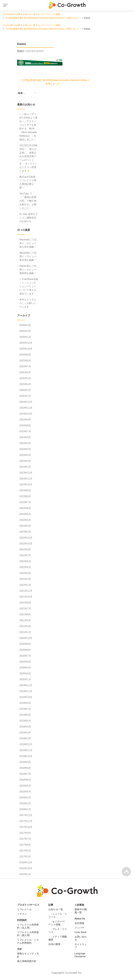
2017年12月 (26, 815)
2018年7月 (25, 774)
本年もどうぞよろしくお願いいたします (28, 303)
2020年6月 (25, 662)
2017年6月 (25, 845)
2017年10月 (26, 827)
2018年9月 (25, 762)
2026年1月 (25, 337)
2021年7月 (25, 609)
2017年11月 (26, 821)
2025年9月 (25, 355)
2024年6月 (25, 437)
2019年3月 (25, 733)
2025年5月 (25, 378)
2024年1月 (25, 467)
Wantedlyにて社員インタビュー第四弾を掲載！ (28, 270)
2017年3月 (25, 857)
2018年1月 (25, 809)
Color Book (81, 932)
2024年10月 (26, 414)
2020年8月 (25, 650)
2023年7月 (25, 502)
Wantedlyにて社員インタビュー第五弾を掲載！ (28, 256)
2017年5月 (25, 851)
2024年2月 (25, 461)
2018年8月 (25, 768)
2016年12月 (26, 862)
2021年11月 (26, 591)
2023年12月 (26, 473)
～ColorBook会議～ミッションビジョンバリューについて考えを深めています (29, 286)
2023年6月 (25, 508)
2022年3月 (25, 573)
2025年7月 (25, 366)
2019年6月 (25, 715)
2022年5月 (25, 567)
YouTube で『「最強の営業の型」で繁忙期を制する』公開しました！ (28, 201)
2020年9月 (25, 644)
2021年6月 (25, 614)
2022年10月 (26, 544)
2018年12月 (26, 744)
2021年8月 (25, 603)
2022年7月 (25, 555)
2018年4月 (25, 792)
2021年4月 (25, 626)
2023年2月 (25, 532)
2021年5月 (25, 620)
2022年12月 (26, 538)
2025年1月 (25, 396)
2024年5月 (25, 443)
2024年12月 (26, 402)
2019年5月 (25, 721)
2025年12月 (26, 343)
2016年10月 (26, 868)
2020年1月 (25, 679)
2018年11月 (26, 750)
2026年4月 (25, 325)
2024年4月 (25, 449)
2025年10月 (26, 349)
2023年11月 (26, 479)
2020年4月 (25, 673)
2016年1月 (25, 874)
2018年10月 (26, 756)
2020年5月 (25, 668)
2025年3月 (25, 390)
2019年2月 (25, 738)
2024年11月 (26, 408)
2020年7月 (25, 656)
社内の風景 (54, 944)
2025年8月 (25, 361)
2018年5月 (25, 786)
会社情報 (79, 923)
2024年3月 (25, 455)
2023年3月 (25, 526)
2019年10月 (26, 697)
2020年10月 (26, 638)
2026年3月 (25, 331)
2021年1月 (25, 632)
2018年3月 (25, 797)
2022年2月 (25, 579)
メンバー (79, 928)
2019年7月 (25, 709)
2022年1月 (25, 585)
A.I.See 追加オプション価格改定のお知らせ (29, 218)
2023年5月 (25, 514)
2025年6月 (25, 372)
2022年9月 (25, 549)
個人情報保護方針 (27, 961)
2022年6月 (25, 561)
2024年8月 (25, 426)
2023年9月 (25, 490)
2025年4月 (25, 384)
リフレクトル (24, 909)
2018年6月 (25, 780)
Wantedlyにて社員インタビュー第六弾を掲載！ (28, 243)
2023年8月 (25, 496)
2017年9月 (25, 833)
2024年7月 (25, 431)
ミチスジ (22, 914)
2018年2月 (25, 803)
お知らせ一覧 (56, 909)
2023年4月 (25, 520)
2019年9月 (25, 703)
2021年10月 (26, 597)
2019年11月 (26, 691)
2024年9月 (25, 420)
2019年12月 (26, 685)
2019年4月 (25, 727)
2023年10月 (26, 485)
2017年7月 (25, 839)
